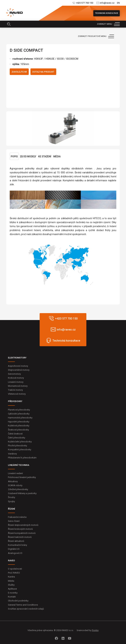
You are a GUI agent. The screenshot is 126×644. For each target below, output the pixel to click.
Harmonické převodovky (20, 418)
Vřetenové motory (17, 394)
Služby (11, 585)
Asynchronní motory (18, 366)
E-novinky (13, 593)
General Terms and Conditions (23, 605)
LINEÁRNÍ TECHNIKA (19, 465)
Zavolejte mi (19, 72)
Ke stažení (45, 156)
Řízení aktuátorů (16, 541)
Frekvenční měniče (17, 517)
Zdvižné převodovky (18, 489)
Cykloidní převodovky (19, 414)
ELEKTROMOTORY (17, 358)
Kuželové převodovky (19, 426)
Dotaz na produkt (43, 72)
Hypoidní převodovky (19, 422)
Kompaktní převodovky (20, 450)
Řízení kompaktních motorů (22, 533)
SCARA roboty (15, 485)
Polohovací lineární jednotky (22, 477)
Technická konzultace (107, 13)
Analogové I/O (15, 553)
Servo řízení (14, 521)
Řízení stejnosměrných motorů (23, 525)
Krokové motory (16, 378)
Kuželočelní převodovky (20, 442)
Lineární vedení (15, 473)
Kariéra (11, 577)
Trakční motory (15, 390)
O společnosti (15, 569)
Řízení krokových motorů (20, 529)
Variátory (12, 454)
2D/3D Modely (28, 156)
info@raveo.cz (107, 3)
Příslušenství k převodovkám (22, 458)
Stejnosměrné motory (19, 370)
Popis (14, 156)
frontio (95, 630)
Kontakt (12, 597)
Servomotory (14, 374)
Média (57, 156)
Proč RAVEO (14, 573)
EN (118, 3)
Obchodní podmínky (18, 601)
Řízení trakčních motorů (20, 537)
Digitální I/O (14, 549)
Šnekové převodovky (18, 430)
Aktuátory (13, 481)
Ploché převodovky (17, 446)
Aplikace (12, 589)
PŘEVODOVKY (15, 401)
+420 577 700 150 (84, 3)
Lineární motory (16, 382)
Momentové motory (18, 386)
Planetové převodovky (19, 410)
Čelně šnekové (15, 434)
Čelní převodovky (17, 438)
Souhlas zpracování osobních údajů (26, 609)
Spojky (11, 501)
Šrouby (12, 497)
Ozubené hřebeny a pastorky (22, 493)
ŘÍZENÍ (12, 509)
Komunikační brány (17, 545)
